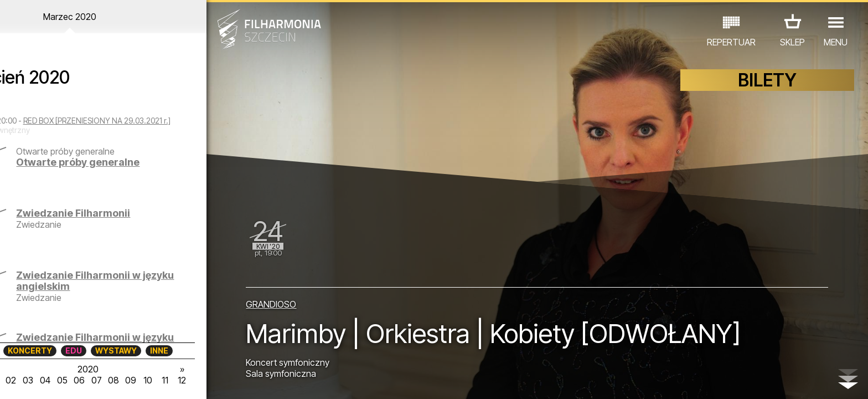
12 (207, 380)
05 (84, 380)
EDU (96, 351)
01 (13, 380)
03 (48, 380)
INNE (181, 351)
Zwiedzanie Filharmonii (128, 222)
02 (31, 380)
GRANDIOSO (289, 303)
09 (154, 380)
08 (137, 380)
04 (66, 380)
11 (189, 380)
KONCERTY (52, 351)
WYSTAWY (138, 351)
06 (101, 380)
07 (119, 380)
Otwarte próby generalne (133, 172)
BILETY (767, 82)
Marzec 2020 (113, 17)
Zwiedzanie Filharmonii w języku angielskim (133, 290)
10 (172, 380)
